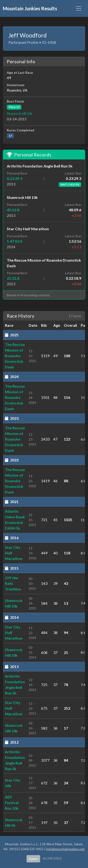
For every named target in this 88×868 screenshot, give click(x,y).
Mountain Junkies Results (30, 8)
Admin (33, 859)
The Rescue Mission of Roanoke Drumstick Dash (15, 356)
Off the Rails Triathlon (13, 583)
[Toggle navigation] (79, 8)
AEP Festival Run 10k (12, 803)
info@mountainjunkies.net (65, 849)
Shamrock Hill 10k (20, 113)
